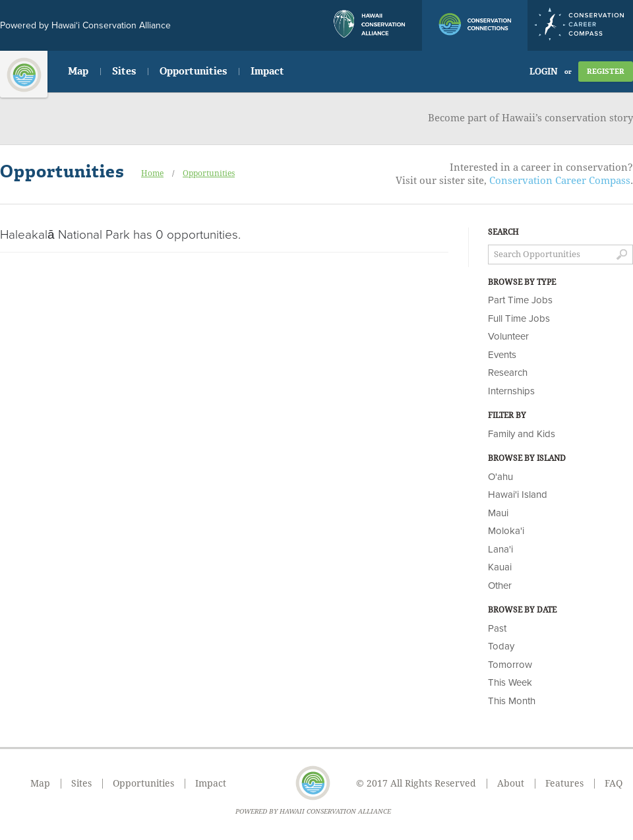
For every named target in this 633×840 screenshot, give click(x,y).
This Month (512, 701)
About (511, 783)
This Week (510, 682)
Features (564, 783)
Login (544, 72)
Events (502, 355)
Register (606, 72)
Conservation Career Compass (560, 181)
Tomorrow (510, 665)
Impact (267, 71)
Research (508, 373)
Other (500, 585)
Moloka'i (506, 531)
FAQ (614, 783)
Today (501, 646)
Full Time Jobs (519, 318)
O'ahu (500, 477)
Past (497, 628)
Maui (498, 513)
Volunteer (508, 336)
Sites (124, 71)
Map (78, 71)
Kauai (500, 567)
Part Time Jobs (520, 300)
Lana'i (500, 549)
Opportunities (193, 71)
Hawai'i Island (518, 495)
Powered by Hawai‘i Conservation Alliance (85, 25)
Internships (511, 391)
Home (152, 173)
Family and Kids (522, 434)
